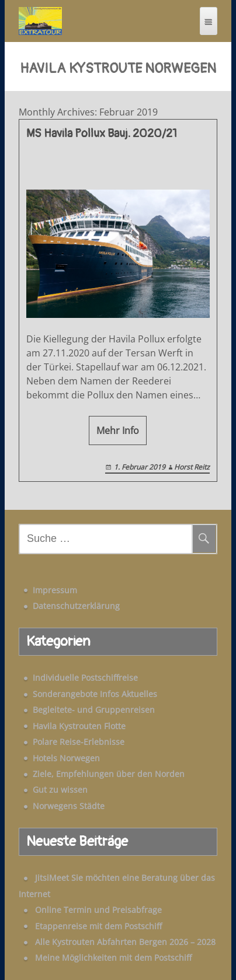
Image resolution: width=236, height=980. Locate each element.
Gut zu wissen (60, 790)
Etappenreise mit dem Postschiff (98, 926)
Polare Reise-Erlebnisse (79, 742)
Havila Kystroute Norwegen (118, 69)
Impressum (55, 590)
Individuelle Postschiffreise (85, 678)
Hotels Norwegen (66, 758)
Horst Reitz (192, 467)
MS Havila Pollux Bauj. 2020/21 (102, 134)
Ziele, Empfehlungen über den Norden (109, 774)
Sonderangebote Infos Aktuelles (95, 694)
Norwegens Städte (69, 806)
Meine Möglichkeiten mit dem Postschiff (113, 958)
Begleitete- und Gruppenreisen (94, 710)
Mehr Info (118, 430)
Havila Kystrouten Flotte (79, 726)
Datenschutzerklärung (76, 606)
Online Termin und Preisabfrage (98, 910)
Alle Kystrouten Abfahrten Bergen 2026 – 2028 (125, 942)
